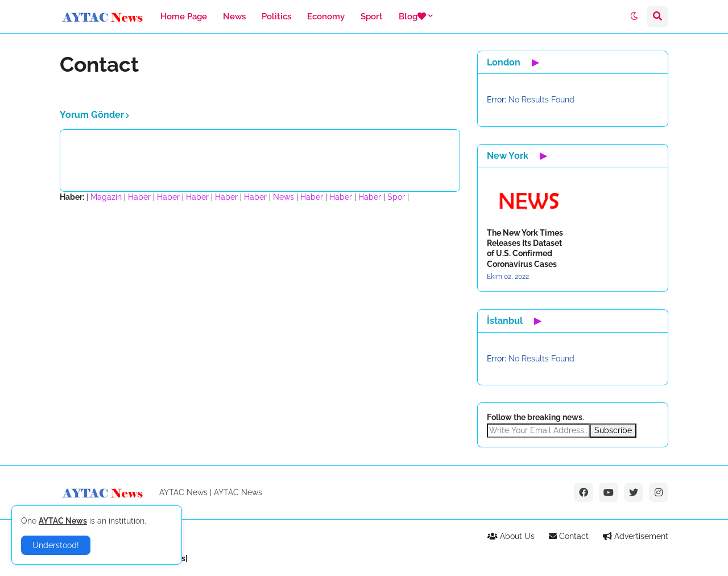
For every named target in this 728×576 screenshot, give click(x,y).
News (284, 197)
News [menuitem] (234, 17)
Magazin (106, 197)
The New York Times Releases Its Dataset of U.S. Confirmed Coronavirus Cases (525, 248)
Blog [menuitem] (412, 17)
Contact (569, 536)
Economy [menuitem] (326, 17)
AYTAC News (238, 492)
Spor (396, 197)
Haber (139, 197)
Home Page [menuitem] (184, 17)
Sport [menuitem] (372, 17)
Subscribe (613, 430)
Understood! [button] (56, 545)
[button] (634, 17)
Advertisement (636, 536)
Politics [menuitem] (276, 17)
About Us (511, 536)
